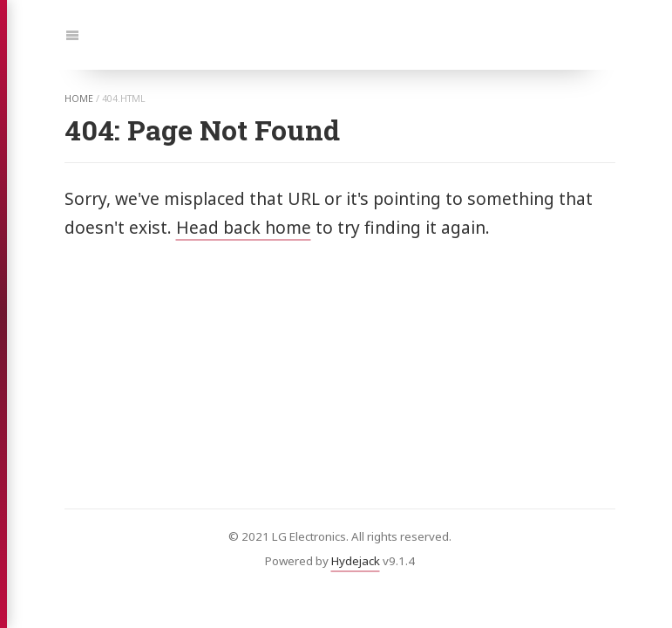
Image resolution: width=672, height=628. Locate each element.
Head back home (244, 227)
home (79, 99)
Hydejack (356, 561)
